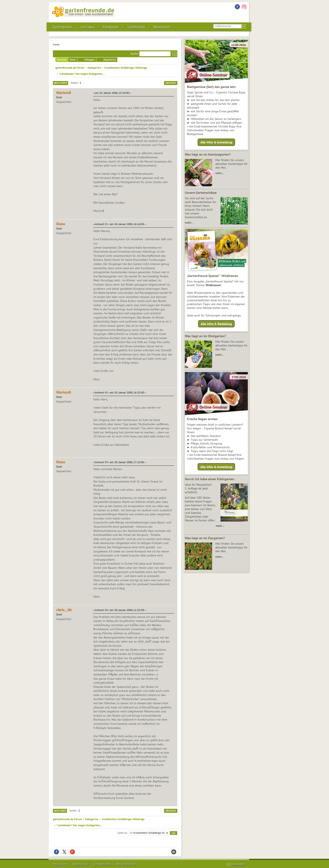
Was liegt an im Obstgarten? (205, 336)
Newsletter (162, 27)
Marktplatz (111, 27)
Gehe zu (122, 833)
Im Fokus (88, 27)
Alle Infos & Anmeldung (216, 142)
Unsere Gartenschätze (201, 193)
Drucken (171, 83)
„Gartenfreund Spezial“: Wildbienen (213, 276)
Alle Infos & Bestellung (216, 324)
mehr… (220, 173)
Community (136, 27)
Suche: (134, 54)
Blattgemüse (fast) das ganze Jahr (211, 87)
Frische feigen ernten (202, 419)
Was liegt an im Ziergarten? (205, 538)
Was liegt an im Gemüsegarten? (208, 154)
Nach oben (60, 811)
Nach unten (61, 83)
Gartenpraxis (63, 27)
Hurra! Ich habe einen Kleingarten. (210, 479)
